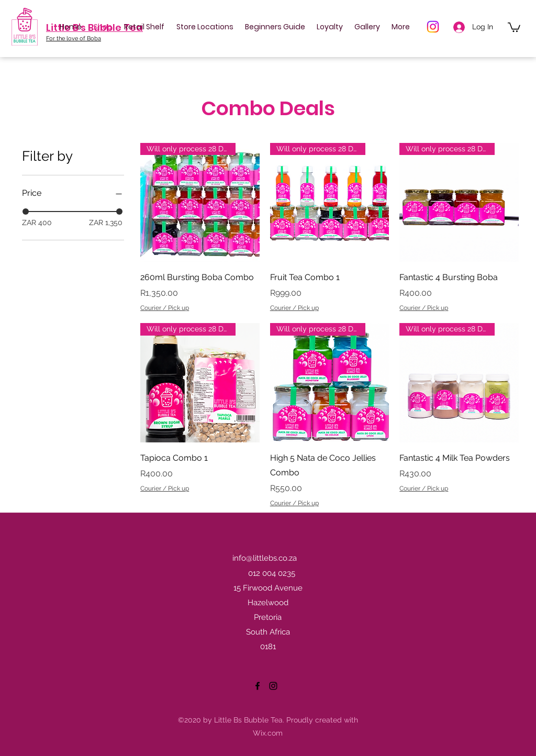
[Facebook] (258, 686)
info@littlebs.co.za (265, 558)
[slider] (26, 212)
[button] (514, 27)
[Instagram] (433, 27)
